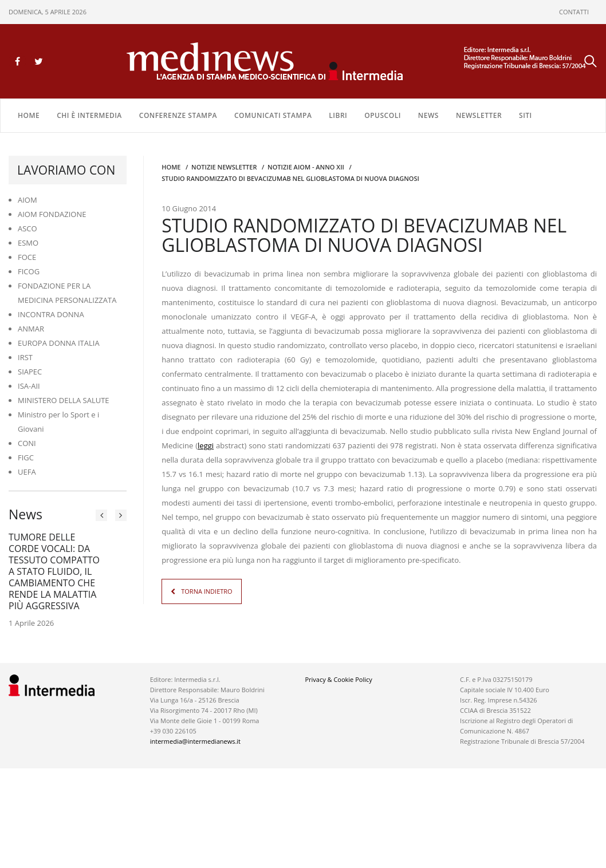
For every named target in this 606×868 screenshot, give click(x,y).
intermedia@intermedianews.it (195, 741)
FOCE (27, 257)
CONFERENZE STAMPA (178, 115)
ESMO (28, 243)
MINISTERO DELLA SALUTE (64, 400)
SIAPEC (30, 372)
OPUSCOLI (383, 115)
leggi (206, 445)
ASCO (27, 228)
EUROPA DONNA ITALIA (59, 343)
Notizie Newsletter (224, 167)
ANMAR (31, 329)
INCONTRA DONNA (51, 314)
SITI (526, 115)
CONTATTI (574, 12)
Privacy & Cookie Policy (338, 679)
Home (29, 115)
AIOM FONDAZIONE (52, 214)
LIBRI (338, 115)
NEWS (428, 115)
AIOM (27, 200)
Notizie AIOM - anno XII (306, 167)
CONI (27, 443)
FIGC (26, 457)
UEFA (27, 472)
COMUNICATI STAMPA (273, 115)
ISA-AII (29, 386)
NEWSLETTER (479, 115)
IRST (25, 357)
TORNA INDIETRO (206, 591)
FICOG (29, 271)
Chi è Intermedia (89, 115)
